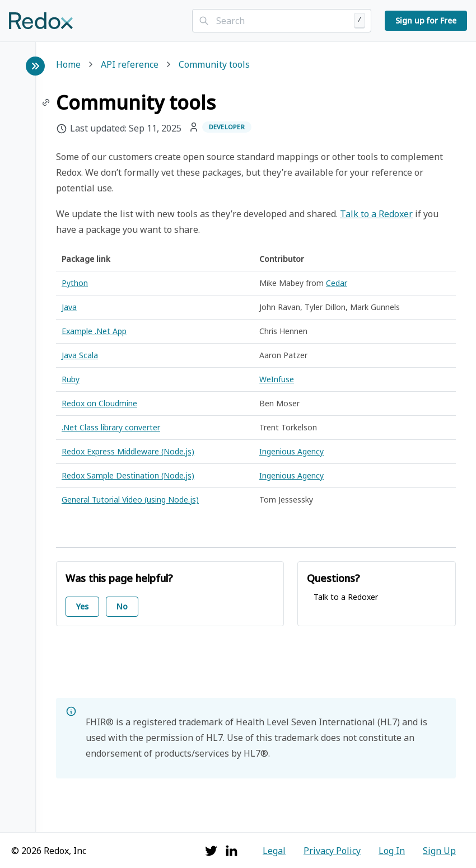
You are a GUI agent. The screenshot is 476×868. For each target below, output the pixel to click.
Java (69, 307)
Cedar (337, 283)
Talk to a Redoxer (376, 214)
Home (68, 65)
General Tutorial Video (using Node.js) (130, 499)
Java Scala (80, 355)
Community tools (214, 65)
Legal (274, 851)
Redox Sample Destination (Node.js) (128, 475)
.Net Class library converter (111, 427)
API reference (130, 65)
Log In (392, 851)
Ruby (71, 379)
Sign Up (439, 851)
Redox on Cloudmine (99, 403)
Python (75, 283)
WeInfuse (277, 379)
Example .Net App (94, 331)
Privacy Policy (332, 851)
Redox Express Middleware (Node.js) (128, 451)
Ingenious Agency (291, 451)
